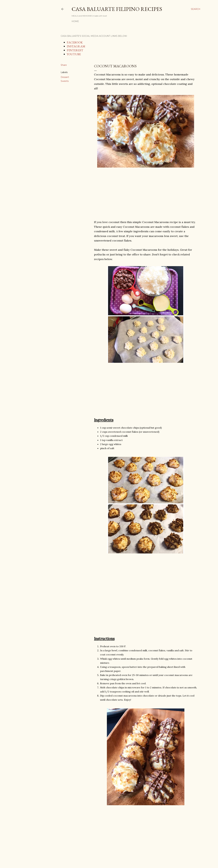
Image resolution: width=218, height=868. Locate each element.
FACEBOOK (75, 42)
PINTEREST (75, 50)
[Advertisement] (146, 194)
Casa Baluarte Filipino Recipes (117, 9)
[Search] (196, 9)
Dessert (65, 77)
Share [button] (64, 65)
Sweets (65, 81)
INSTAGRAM (76, 46)
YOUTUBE (74, 54)
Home (75, 21)
